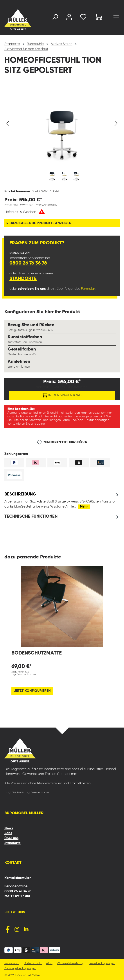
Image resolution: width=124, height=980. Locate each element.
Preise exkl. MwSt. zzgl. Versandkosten (31, 205)
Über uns (11, 838)
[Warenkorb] (99, 18)
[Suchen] (55, 18)
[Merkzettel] (83, 18)
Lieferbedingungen (102, 963)
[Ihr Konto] (69, 18)
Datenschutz (33, 963)
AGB (49, 963)
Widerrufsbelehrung (71, 963)
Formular (88, 289)
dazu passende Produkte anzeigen (40, 223)
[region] (62, 135)
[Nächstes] (116, 124)
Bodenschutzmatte (37, 653)
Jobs (8, 833)
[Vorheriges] (8, 124)
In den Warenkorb (62, 394)
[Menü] (116, 18)
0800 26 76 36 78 (28, 263)
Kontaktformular (18, 878)
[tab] (62, 500)
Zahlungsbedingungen (20, 968)
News (9, 828)
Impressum (12, 963)
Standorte (23, 279)
